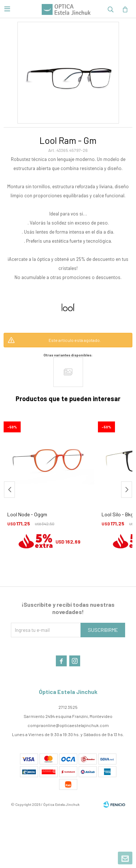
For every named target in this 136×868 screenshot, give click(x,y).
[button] (127, 490)
